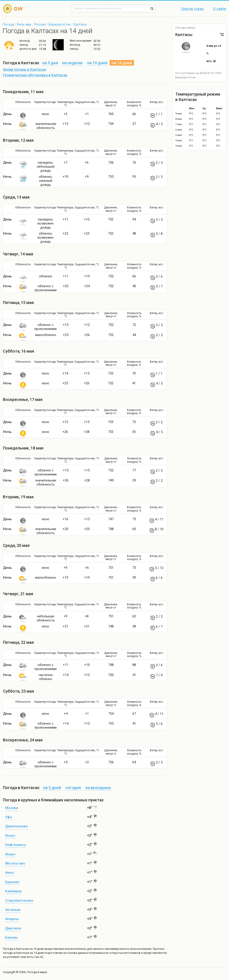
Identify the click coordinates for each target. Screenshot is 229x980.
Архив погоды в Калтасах (24, 70)
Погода (8, 24)
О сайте (220, 9)
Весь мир (24, 24)
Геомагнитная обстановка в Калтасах (35, 75)
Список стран (192, 9)
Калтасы (80, 24)
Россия (40, 24)
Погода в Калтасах (16, 949)
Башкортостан (60, 24)
